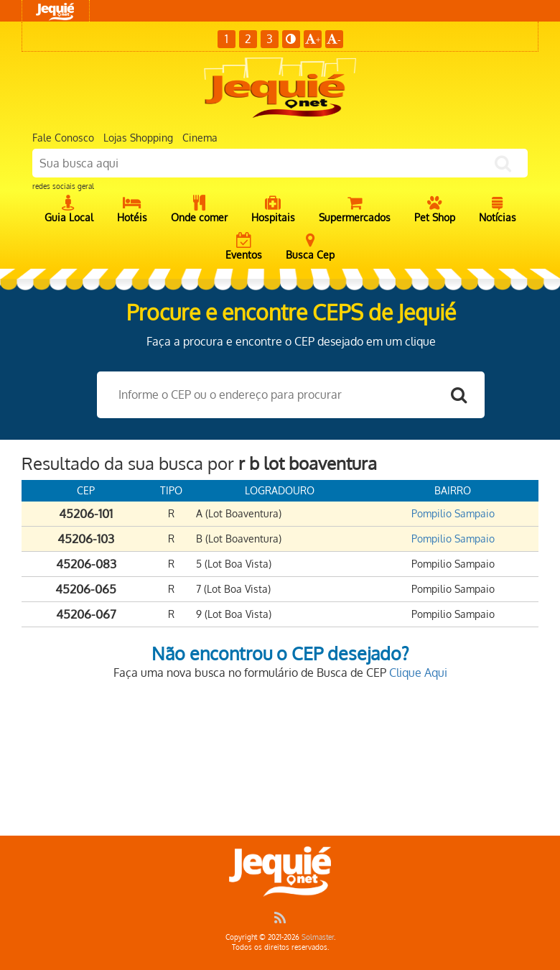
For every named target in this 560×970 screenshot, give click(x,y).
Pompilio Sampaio (453, 513)
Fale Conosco (63, 138)
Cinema (200, 138)
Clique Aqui (418, 673)
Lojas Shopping (138, 138)
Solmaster (318, 937)
